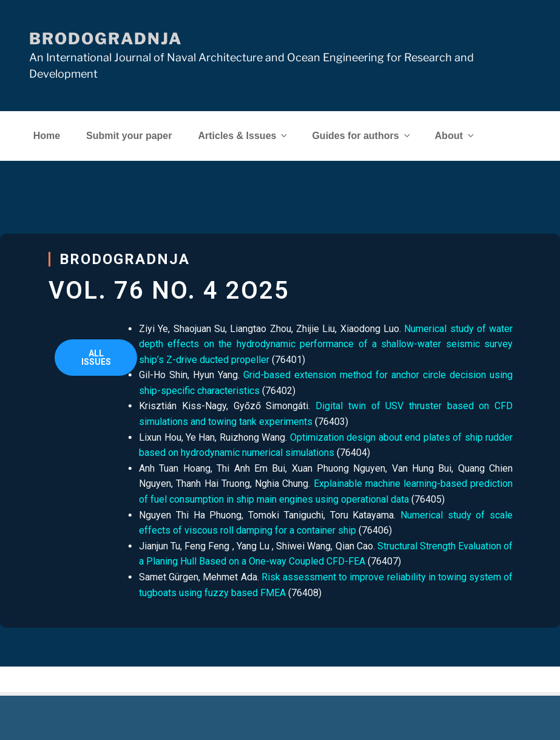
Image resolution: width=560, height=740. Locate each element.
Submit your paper (129, 136)
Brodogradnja (106, 39)
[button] (96, 358)
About (455, 136)
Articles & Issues (243, 136)
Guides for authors (362, 136)
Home (47, 136)
